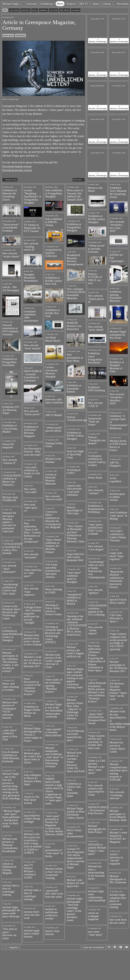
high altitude (65, 10)
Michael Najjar (11, 4)
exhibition (43, 10)
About (96, 4)
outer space (14, 10)
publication (25, 10)
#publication (20, 35)
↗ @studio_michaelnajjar (98, 41)
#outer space (8, 35)
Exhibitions (47, 4)
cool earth (54, 10)
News (60, 4)
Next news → (78, 180)
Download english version (17, 166)
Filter (5, 10)
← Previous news (10, 180)
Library (107, 4)
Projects (71, 4)
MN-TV (84, 4)
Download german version (17, 170)
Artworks (32, 4)
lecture (35, 10)
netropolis (76, 10)
